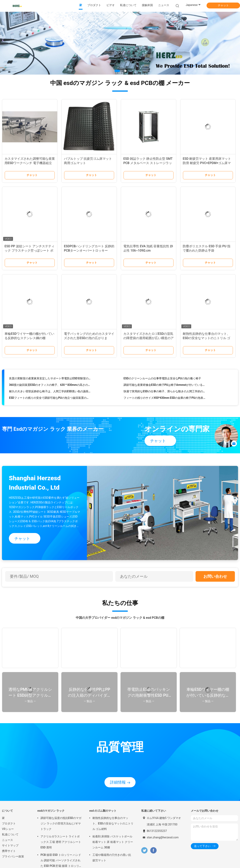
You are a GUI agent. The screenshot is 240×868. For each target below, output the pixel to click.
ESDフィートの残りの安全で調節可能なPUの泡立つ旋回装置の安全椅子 (50, 399)
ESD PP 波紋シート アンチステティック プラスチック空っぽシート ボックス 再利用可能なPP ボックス (30, 251)
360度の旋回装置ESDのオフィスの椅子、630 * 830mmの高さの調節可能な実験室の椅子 (50, 386)
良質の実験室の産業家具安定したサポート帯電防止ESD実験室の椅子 (50, 379)
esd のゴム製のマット (103, 811)
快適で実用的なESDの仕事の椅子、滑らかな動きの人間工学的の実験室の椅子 (165, 392)
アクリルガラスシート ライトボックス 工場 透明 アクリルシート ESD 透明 (61, 842)
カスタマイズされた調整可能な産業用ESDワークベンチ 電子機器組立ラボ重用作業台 (30, 163)
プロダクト (9, 823)
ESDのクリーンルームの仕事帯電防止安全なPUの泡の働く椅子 (162, 379)
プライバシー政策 (13, 856)
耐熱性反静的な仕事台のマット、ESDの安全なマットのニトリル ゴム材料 (206, 338)
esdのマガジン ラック (51, 811)
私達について (10, 834)
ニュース (7, 840)
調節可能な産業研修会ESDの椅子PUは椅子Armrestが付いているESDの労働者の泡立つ (165, 386)
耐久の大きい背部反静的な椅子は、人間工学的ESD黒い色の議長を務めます (50, 392)
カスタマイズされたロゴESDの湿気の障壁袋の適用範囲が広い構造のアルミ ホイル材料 (149, 338)
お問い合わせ (215, 576)
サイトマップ (10, 845)
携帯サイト (9, 851)
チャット (223, 5)
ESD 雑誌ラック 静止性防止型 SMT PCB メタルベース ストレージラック (148, 163)
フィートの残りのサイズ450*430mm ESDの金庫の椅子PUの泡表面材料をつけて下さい (165, 399)
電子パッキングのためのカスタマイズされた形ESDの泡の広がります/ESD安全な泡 (89, 338)
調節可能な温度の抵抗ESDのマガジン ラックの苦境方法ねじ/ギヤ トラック (61, 823)
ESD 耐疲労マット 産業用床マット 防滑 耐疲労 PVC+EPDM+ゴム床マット (207, 163)
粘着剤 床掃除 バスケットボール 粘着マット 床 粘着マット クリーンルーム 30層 (113, 842)
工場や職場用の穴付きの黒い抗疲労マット (112, 858)
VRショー (8, 829)
